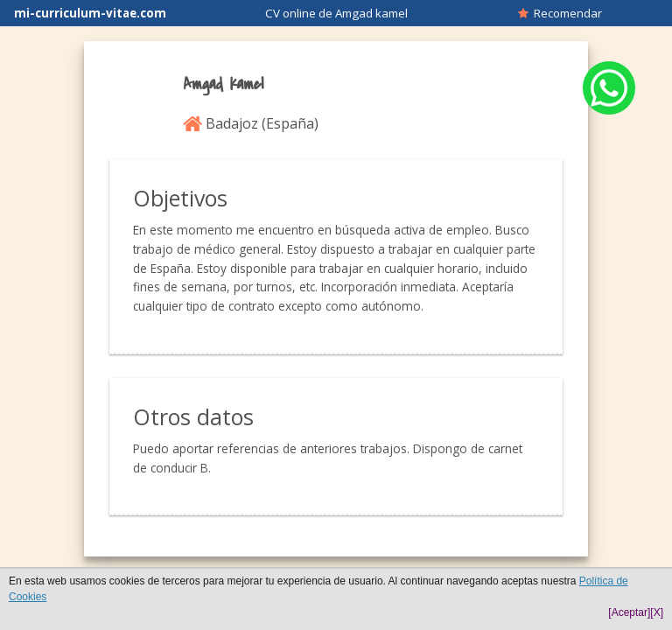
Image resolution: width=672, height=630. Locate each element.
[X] (657, 612)
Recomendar (560, 13)
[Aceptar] (629, 612)
